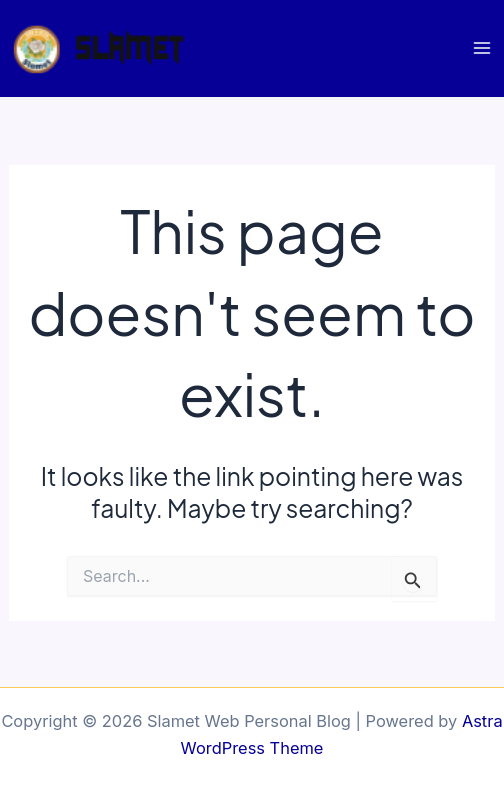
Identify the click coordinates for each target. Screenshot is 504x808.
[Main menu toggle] (481, 48)
